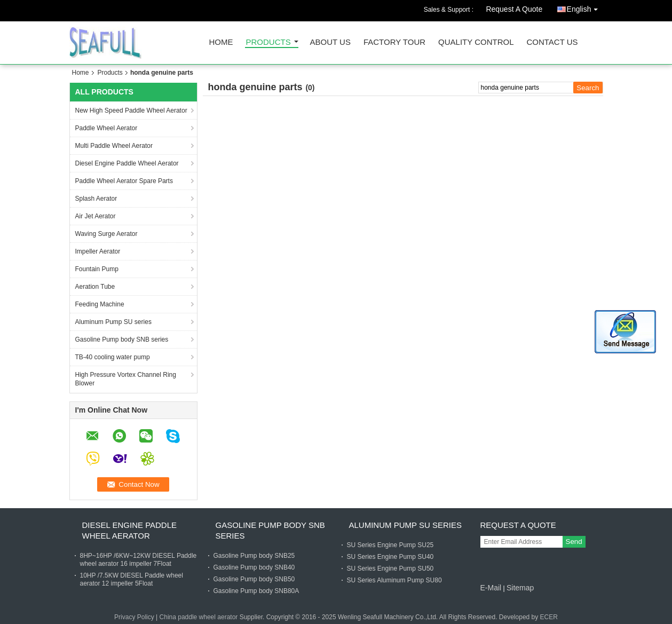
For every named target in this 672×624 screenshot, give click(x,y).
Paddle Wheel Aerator (106, 128)
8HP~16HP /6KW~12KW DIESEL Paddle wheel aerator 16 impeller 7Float (139, 560)
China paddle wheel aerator (199, 617)
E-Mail (491, 588)
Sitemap (520, 588)
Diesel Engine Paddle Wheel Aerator (127, 163)
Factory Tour (394, 42)
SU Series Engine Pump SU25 (390, 545)
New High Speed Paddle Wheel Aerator (131, 110)
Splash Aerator (96, 199)
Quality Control (476, 42)
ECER (549, 617)
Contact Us (552, 42)
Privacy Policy (134, 617)
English (585, 7)
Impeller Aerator (98, 251)
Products (268, 42)
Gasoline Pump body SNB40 (254, 567)
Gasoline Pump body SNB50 (254, 579)
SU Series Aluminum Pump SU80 (394, 580)
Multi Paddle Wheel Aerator (114, 146)
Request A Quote (514, 9)
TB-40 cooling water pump (113, 357)
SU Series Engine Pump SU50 (390, 568)
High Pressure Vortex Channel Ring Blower (126, 379)
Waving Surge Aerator (106, 234)
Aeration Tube (95, 287)
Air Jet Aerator (96, 216)
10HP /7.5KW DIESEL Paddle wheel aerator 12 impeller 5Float (132, 579)
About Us (330, 42)
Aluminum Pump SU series (113, 322)
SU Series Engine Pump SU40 (390, 557)
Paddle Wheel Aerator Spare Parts (124, 181)
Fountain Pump (97, 269)
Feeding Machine (100, 304)
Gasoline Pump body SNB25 (254, 556)
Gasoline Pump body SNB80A (256, 591)
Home (221, 42)
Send (574, 542)
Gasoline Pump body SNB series (122, 339)
